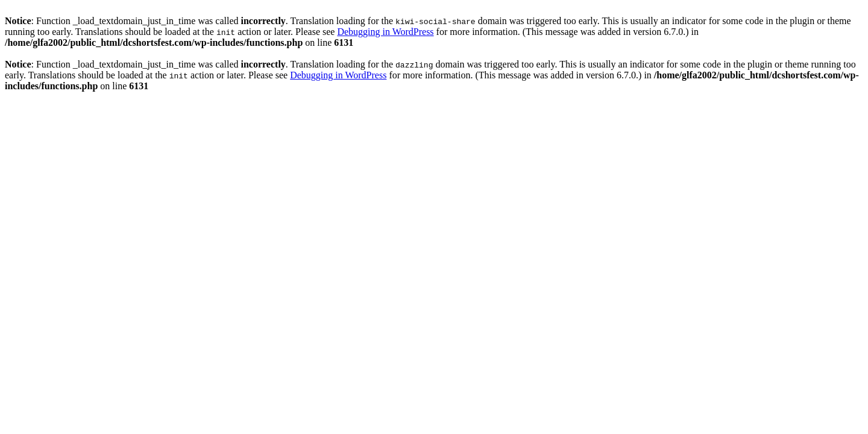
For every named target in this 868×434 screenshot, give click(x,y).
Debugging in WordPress (385, 32)
